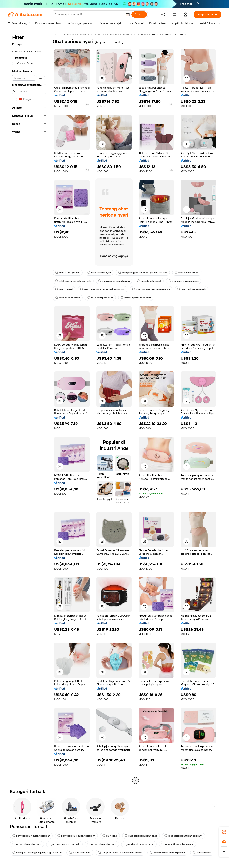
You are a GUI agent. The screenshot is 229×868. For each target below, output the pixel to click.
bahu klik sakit (202, 853)
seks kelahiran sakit (187, 273)
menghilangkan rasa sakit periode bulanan (143, 273)
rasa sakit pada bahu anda (177, 844)
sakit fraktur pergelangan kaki (73, 281)
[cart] (175, 15)
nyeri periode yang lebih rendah (151, 289)
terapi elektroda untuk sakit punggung (103, 289)
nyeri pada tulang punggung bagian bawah (37, 853)
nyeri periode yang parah (139, 844)
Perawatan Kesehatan (80, 34)
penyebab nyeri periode (27, 844)
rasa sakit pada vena (100, 298)
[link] (224, 832)
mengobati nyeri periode (184, 281)
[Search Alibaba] (88, 14)
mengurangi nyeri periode (64, 844)
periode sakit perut (149, 281)
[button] (128, 14)
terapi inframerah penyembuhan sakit (120, 853)
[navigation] (29, 408)
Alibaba (57, 34)
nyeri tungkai (64, 289)
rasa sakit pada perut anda (141, 836)
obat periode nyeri (99, 273)
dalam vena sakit (80, 853)
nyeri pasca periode (68, 273)
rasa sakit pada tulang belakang (183, 836)
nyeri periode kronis (68, 298)
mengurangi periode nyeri (114, 281)
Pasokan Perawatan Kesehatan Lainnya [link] (164, 34)
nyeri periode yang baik (191, 289)
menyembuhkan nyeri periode (168, 853)
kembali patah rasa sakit (136, 298)
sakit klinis (110, 836)
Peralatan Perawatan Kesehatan (117, 34)
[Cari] (139, 14)
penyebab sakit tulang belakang (31, 836)
